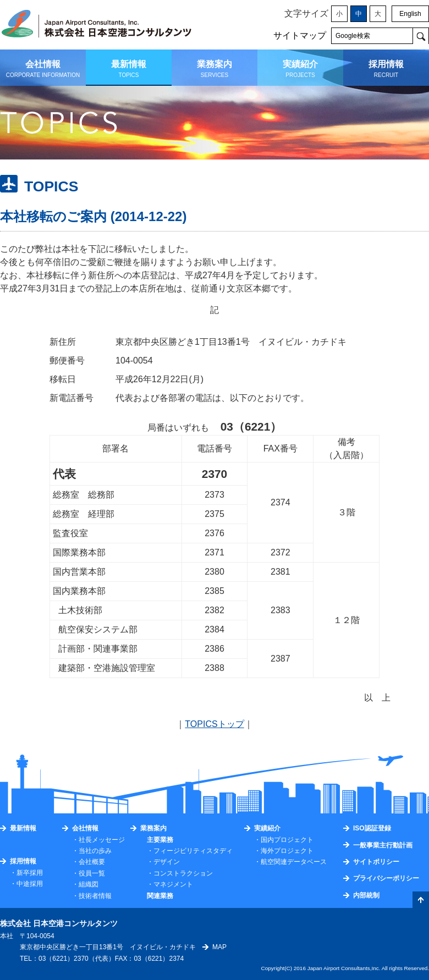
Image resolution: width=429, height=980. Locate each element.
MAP (219, 947)
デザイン (167, 862)
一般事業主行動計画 (383, 845)
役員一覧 (92, 873)
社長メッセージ (102, 840)
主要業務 (160, 840)
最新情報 (23, 828)
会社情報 (85, 828)
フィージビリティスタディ (193, 851)
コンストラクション (183, 873)
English (410, 14)
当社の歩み (95, 851)
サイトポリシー (376, 862)
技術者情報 (95, 896)
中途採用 (30, 884)
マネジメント (173, 884)
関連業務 (160, 896)
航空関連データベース (294, 862)
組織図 (89, 884)
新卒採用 (30, 873)
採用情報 (23, 861)
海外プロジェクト (287, 851)
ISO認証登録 (372, 828)
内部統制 (366, 895)
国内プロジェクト (287, 840)
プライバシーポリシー (386, 878)
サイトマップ (300, 35)
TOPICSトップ (214, 724)
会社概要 (92, 862)
